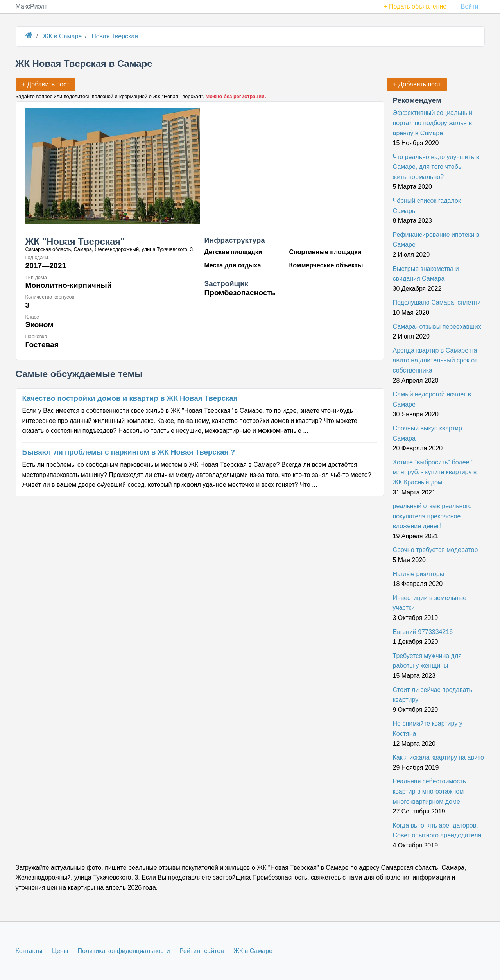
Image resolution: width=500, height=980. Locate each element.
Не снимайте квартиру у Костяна (428, 728)
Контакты (29, 951)
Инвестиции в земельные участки (430, 603)
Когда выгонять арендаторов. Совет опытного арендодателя (437, 830)
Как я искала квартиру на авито (438, 757)
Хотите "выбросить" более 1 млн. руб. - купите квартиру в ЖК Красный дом (435, 472)
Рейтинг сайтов (202, 951)
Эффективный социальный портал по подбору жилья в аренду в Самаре (433, 123)
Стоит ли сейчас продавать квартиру (433, 695)
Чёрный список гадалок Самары (427, 206)
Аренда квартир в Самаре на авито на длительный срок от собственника (435, 360)
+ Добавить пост (417, 84)
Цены (60, 951)
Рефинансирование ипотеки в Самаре (436, 240)
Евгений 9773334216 (423, 632)
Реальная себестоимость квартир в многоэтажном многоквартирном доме (429, 791)
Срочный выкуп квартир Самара (427, 433)
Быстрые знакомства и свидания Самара (426, 274)
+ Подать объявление (415, 6)
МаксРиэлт (32, 6)
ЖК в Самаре (253, 951)
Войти (470, 6)
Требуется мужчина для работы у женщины (427, 661)
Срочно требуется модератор (435, 550)
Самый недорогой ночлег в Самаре (432, 399)
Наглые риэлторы (419, 574)
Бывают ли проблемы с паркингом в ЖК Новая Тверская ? (129, 452)
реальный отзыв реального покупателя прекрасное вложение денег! (432, 516)
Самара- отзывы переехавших (437, 327)
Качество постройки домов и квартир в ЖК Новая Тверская (130, 398)
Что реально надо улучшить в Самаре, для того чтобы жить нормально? (436, 167)
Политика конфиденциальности (124, 951)
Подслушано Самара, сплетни (437, 302)
